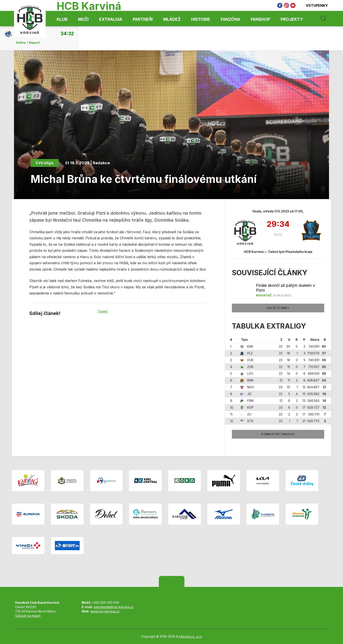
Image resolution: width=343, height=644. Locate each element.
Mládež (172, 19)
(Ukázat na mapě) (28, 616)
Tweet (102, 311)
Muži (83, 19)
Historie (201, 19)
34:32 (67, 33)
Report (34, 43)
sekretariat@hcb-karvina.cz (114, 607)
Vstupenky (314, 5)
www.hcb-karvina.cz (105, 611)
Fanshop (260, 19)
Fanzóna (230, 19)
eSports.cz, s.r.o (190, 636)
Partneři (143, 19)
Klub (62, 19)
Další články (278, 308)
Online (21, 43)
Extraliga (111, 19)
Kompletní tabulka (278, 434)
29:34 (278, 225)
